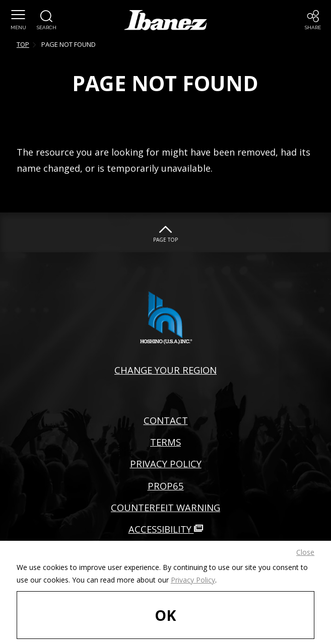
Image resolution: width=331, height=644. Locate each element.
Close (305, 552)
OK (165, 615)
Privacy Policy (193, 580)
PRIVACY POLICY (166, 463)
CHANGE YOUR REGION (165, 370)
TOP (23, 44)
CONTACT (166, 420)
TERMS (165, 442)
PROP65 (166, 486)
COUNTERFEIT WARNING (165, 507)
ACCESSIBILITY (166, 529)
